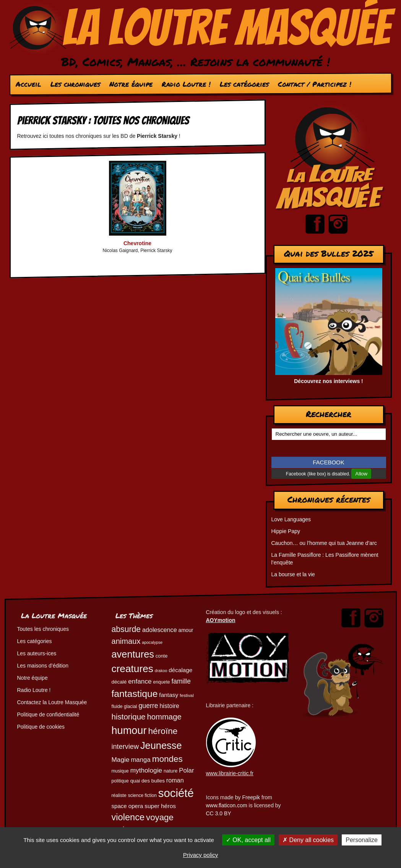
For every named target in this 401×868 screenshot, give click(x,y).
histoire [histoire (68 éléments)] (170, 706)
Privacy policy (201, 855)
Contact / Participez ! (314, 84)
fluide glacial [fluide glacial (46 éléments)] (124, 706)
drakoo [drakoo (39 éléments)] (161, 671)
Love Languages (291, 519)
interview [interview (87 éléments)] (125, 747)
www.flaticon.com (227, 805)
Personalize (362, 840)
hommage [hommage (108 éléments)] (164, 717)
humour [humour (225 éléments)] (129, 730)
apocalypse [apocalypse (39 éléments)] (152, 642)
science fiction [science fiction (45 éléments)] (142, 795)
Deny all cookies (308, 840)
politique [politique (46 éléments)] (120, 781)
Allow (361, 474)
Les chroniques (75, 84)
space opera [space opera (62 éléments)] (127, 806)
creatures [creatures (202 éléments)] (132, 669)
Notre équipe (131, 84)
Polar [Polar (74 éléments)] (186, 770)
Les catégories (244, 84)
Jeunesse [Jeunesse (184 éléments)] (161, 745)
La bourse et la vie (293, 574)
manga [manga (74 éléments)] (140, 760)
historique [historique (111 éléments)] (129, 717)
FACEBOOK (329, 462)
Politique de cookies (41, 727)
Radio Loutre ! (186, 84)
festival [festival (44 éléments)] (187, 695)
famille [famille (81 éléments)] (181, 681)
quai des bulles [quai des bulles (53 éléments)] (148, 781)
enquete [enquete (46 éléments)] (162, 682)
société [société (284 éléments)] (176, 793)
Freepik (251, 797)
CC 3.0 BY (219, 813)
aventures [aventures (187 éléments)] (133, 654)
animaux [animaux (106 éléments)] (126, 641)
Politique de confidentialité (48, 714)
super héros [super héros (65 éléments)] (160, 806)
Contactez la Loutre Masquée (52, 702)
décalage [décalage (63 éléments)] (180, 670)
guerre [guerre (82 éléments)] (148, 706)
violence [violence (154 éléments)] (128, 817)
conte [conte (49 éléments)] (162, 656)
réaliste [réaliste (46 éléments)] (119, 795)
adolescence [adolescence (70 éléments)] (160, 630)
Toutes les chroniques (43, 629)
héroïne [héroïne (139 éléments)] (163, 731)
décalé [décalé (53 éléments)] (119, 682)
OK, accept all (248, 840)
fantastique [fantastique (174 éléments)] (135, 694)
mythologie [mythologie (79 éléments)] (146, 770)
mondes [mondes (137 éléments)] (167, 759)
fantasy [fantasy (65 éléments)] (169, 695)
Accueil (28, 84)
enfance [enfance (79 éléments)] (140, 681)
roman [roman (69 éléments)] (175, 780)
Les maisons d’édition (43, 666)
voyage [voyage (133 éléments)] (160, 817)
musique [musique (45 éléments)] (120, 771)
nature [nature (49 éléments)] (170, 771)
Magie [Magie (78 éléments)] (121, 760)
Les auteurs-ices (37, 653)
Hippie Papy (286, 531)
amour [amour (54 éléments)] (186, 630)
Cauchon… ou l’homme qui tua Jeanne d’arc (324, 543)
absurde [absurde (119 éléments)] (126, 629)
